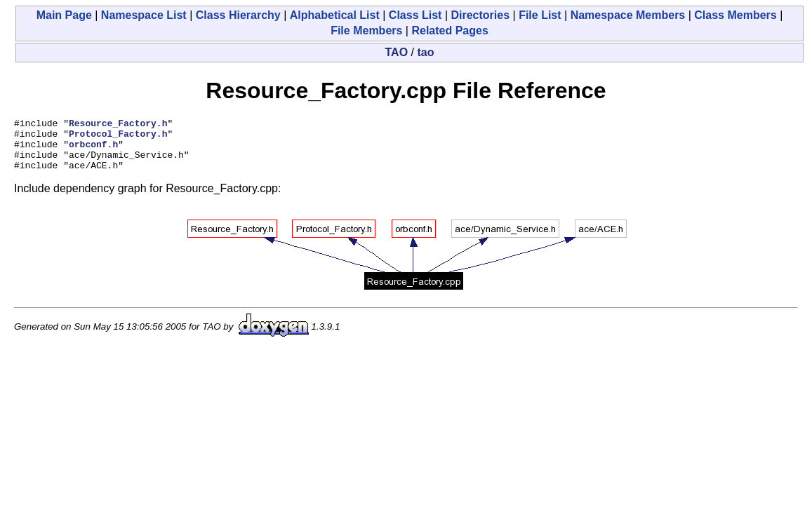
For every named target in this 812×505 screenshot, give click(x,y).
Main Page (64, 15)
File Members (366, 31)
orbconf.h (93, 150)
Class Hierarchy (238, 15)
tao (425, 52)
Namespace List (144, 15)
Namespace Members (628, 15)
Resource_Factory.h (118, 125)
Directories (480, 15)
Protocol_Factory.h (118, 137)
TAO (397, 52)
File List (540, 15)
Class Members (735, 15)
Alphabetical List (335, 15)
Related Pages (450, 31)
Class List (415, 15)
